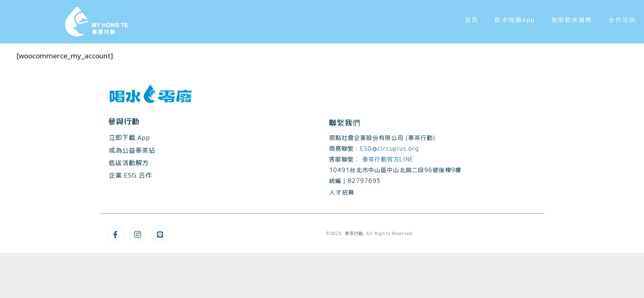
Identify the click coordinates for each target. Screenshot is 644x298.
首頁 (472, 20)
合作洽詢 (622, 20)
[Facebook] (115, 234)
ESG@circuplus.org (389, 148)
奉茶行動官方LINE (387, 159)
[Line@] (160, 234)
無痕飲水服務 (572, 20)
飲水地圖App (515, 20)
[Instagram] (137, 234)
